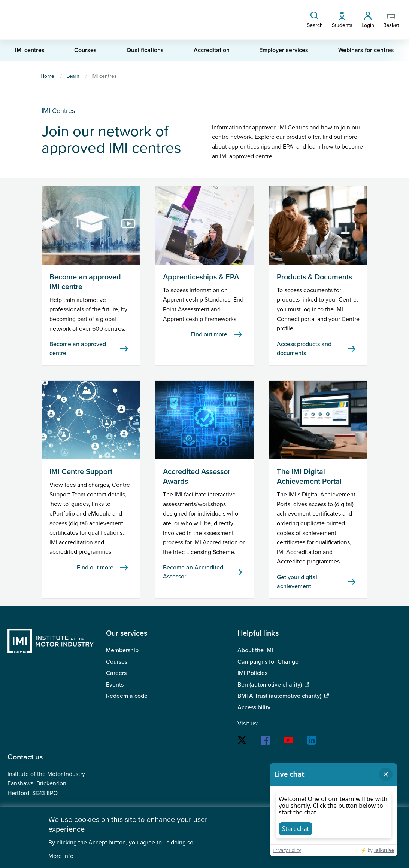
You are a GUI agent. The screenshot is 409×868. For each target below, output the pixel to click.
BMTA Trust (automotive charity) (279, 696)
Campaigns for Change (268, 662)
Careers (116, 673)
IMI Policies (252, 673)
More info (61, 856)
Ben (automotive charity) (270, 685)
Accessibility (254, 707)
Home (47, 76)
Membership (122, 650)
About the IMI (255, 650)
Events (115, 685)
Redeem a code (127, 696)
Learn (73, 76)
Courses (117, 662)
